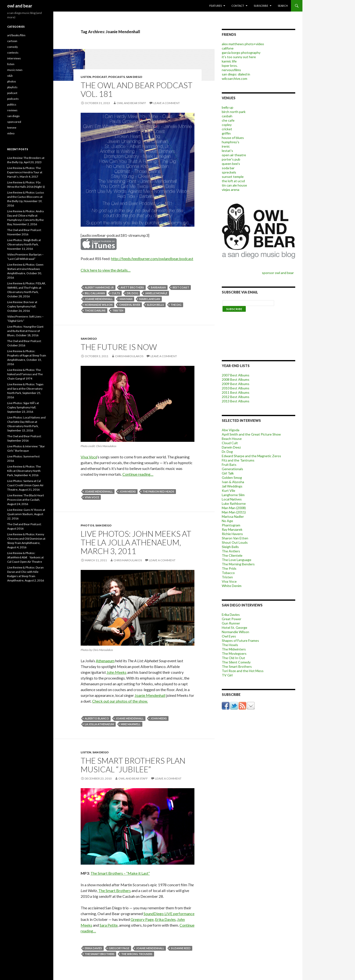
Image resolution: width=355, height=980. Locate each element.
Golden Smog (232, 478)
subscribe (261, 6)
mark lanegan (150, 299)
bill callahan (95, 293)
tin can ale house (234, 185)
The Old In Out (233, 658)
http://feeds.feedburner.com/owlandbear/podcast (152, 259)
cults (116, 293)
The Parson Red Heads (158, 491)
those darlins (95, 310)
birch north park (234, 112)
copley (227, 125)
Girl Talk (228, 473)
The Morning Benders (238, 564)
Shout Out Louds (235, 542)
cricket (227, 129)
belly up (228, 107)
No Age (227, 521)
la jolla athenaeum (99, 724)
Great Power (232, 619)
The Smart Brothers (115, 890)
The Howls (230, 645)
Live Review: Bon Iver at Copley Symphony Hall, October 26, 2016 (22, 306)
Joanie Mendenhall (99, 299)
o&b (10, 76)
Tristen (227, 577)
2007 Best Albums (236, 375)
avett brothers (132, 287)
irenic (226, 146)
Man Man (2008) (234, 508)
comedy (12, 47)
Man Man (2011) (234, 512)
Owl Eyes (229, 636)
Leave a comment (167, 103)
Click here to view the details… (106, 270)
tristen (118, 310)
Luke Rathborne (234, 503)
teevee (12, 128)
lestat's (227, 151)
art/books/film (16, 35)
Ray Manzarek (232, 529)
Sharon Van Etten (235, 538)
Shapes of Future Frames (240, 640)
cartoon (12, 41)
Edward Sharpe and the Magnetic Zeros (251, 456)
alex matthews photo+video (243, 44)
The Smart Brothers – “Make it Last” (120, 873)
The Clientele (232, 555)
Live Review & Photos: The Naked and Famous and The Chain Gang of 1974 (25, 374)
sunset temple (233, 177)
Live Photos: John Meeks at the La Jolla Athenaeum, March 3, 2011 (136, 542)
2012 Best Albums (236, 397)
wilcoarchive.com (235, 78)
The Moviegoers (234, 653)
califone (228, 48)
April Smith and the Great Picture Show (251, 434)
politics (12, 104)
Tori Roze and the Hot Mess (243, 671)
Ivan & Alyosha (233, 482)
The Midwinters (234, 649)
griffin (226, 133)
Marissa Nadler (233, 516)
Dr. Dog (227, 452)
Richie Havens (232, 534)
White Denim (232, 586)
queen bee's (231, 164)
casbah (227, 116)
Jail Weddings (232, 486)
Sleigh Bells (155, 305)
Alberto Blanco (97, 718)
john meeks (128, 491)
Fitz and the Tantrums (238, 460)
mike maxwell (131, 724)
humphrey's (231, 142)
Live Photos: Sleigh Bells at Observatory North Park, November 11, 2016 (24, 244)
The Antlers (231, 551)
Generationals (232, 469)
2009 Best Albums (236, 384)
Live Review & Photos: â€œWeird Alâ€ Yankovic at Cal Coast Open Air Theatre (25, 557)
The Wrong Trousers (137, 954)
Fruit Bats (229, 465)
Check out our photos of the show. (120, 701)
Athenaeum (105, 661)
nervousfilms (231, 70)
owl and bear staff (131, 103)
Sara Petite (109, 925)
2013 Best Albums (236, 401)
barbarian (158, 287)
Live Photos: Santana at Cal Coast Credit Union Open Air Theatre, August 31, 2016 (25, 485)
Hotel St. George (235, 627)
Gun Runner (231, 623)
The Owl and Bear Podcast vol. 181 (137, 89)
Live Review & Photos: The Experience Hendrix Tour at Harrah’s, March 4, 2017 (25, 172)
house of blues (233, 138)
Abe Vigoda (231, 430)
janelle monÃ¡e (156, 293)
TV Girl (227, 675)
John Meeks (117, 672)
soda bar (228, 168)
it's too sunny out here (239, 57)
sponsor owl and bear (279, 273)
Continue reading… (138, 474)
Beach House (232, 439)
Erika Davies (165, 919)
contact (238, 6)
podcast (100, 77)
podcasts (117, 77)
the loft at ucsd (233, 181)
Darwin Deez (231, 447)
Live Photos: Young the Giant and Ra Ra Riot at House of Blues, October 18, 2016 (25, 331)
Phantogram (231, 525)
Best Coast (181, 287)
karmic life (229, 61)
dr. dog (132, 293)
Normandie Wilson (99, 305)
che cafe (228, 120)
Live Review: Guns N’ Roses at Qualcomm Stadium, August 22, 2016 (26, 514)
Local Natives (232, 499)
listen (86, 77)
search (283, 6)
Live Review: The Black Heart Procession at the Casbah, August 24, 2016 (26, 500)
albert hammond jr (99, 287)
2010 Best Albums (236, 388)
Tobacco (228, 573)
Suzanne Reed (181, 948)
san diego (134, 77)
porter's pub (231, 159)
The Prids (229, 568)
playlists (12, 87)
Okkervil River (130, 305)
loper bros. (230, 66)
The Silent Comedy (236, 662)
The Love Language (237, 560)
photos (87, 525)
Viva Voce (89, 457)
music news (15, 70)
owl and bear (20, 6)
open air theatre (234, 155)
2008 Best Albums (236, 379)
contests (13, 53)
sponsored (14, 122)
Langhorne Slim (233, 495)
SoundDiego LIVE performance (169, 914)
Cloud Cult (230, 443)
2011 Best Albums (236, 392)
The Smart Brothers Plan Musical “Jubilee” (133, 765)
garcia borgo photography (241, 53)
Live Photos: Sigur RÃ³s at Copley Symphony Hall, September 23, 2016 (23, 407)
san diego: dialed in (236, 74)
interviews (14, 58)
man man (126, 299)
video (11, 133)
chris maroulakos (129, 356)
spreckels (229, 172)
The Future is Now (119, 347)
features (216, 6)
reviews (12, 110)
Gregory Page (142, 919)
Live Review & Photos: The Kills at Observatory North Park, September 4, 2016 (24, 471)
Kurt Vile (229, 490)
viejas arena (231, 190)
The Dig (176, 305)
